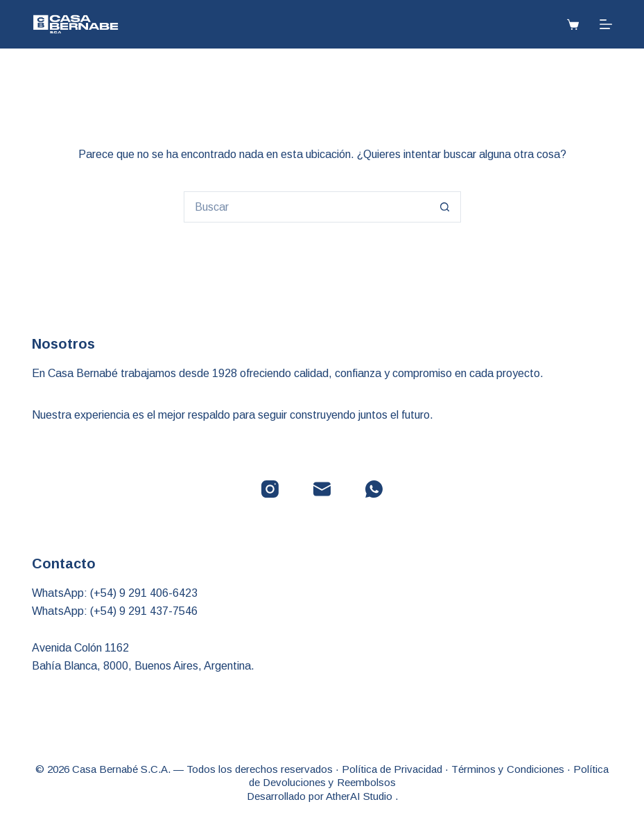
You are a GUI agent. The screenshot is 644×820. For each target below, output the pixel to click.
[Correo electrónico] (322, 489)
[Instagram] (270, 489)
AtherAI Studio (360, 796)
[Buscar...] (307, 207)
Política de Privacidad (392, 769)
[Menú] (606, 24)
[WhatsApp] (374, 489)
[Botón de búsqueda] (445, 207)
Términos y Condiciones (508, 769)
